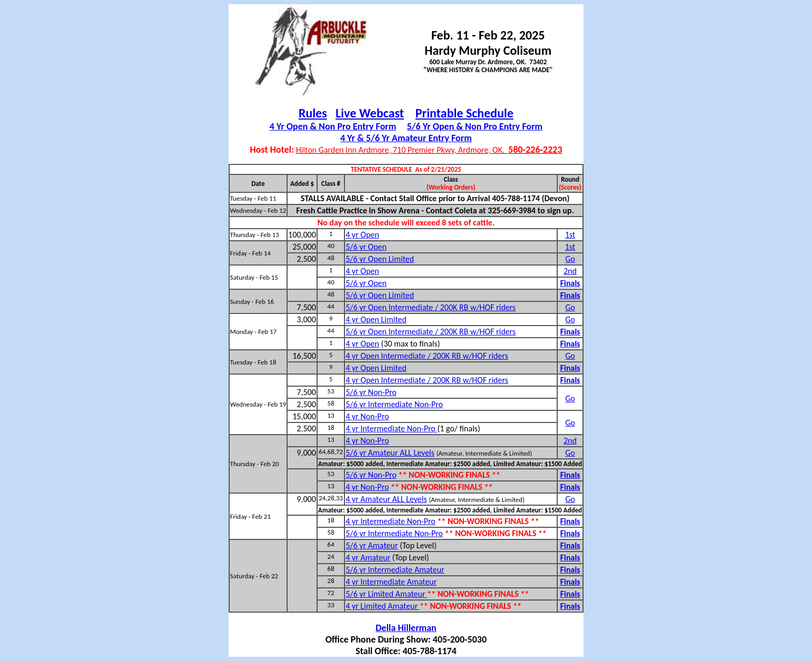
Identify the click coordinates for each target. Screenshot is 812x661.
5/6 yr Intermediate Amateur (395, 570)
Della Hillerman (406, 628)
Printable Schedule (464, 113)
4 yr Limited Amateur (383, 606)
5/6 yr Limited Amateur (386, 594)
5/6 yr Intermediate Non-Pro (394, 404)
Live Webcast (370, 113)
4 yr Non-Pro (367, 416)
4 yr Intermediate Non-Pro (391, 428)
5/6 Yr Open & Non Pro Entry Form (475, 126)
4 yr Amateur (368, 558)
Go (570, 259)
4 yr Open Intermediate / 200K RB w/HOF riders (427, 356)
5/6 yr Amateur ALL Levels (390, 453)
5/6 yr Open (366, 247)
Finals (570, 283)
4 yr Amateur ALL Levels (386, 499)
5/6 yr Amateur (372, 545)
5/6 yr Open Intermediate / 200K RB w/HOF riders (430, 307)
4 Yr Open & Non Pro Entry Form (333, 126)
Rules (313, 113)
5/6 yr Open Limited (380, 259)
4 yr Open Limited (376, 319)
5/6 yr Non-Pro (371, 392)
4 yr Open (362, 235)
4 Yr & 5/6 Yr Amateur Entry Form (406, 138)
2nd (570, 271)
